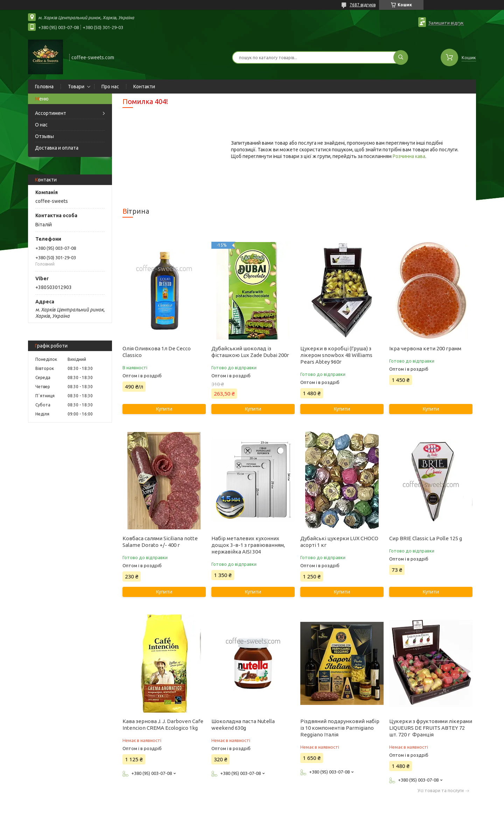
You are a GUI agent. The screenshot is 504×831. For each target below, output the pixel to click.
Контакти (144, 87)
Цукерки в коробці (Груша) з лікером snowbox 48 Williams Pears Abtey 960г (336, 355)
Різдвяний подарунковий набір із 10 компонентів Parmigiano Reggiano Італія (340, 728)
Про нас (110, 87)
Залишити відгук (446, 23)
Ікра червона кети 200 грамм (425, 348)
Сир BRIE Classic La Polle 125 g (426, 538)
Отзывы (44, 136)
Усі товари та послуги (441, 791)
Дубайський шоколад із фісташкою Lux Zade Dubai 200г (250, 352)
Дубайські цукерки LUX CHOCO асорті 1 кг (339, 542)
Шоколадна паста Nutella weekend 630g (243, 724)
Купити (164, 409)
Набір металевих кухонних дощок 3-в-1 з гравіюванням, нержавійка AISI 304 (248, 545)
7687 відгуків (363, 5)
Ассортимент (51, 113)
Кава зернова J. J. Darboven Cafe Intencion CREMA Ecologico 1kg (163, 724)
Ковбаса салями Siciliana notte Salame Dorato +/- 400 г (160, 542)
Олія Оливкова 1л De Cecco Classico (157, 352)
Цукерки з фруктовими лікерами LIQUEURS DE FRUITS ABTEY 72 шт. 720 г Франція (431, 728)
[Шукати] (401, 57)
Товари (76, 87)
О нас (41, 125)
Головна (44, 87)
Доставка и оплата (57, 148)
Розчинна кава (409, 156)
